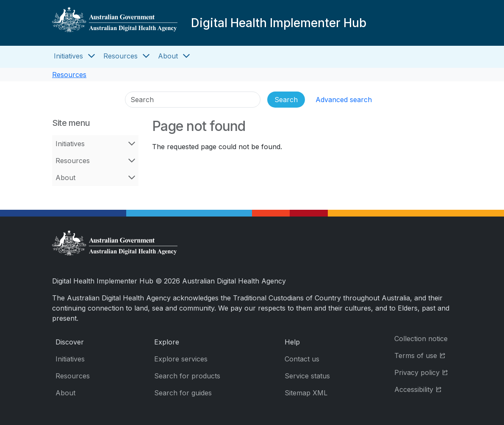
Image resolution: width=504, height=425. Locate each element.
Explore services (181, 359)
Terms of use (423, 355)
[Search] (193, 100)
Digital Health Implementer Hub (279, 23)
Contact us (302, 359)
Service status (307, 376)
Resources (120, 56)
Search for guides (183, 393)
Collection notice (421, 339)
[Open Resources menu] (146, 56)
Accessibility (423, 389)
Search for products (187, 376)
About (168, 56)
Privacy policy (423, 372)
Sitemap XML (306, 393)
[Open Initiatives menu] (91, 56)
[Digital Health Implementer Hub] (115, 23)
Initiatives (68, 56)
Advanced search (344, 100)
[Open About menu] (186, 56)
